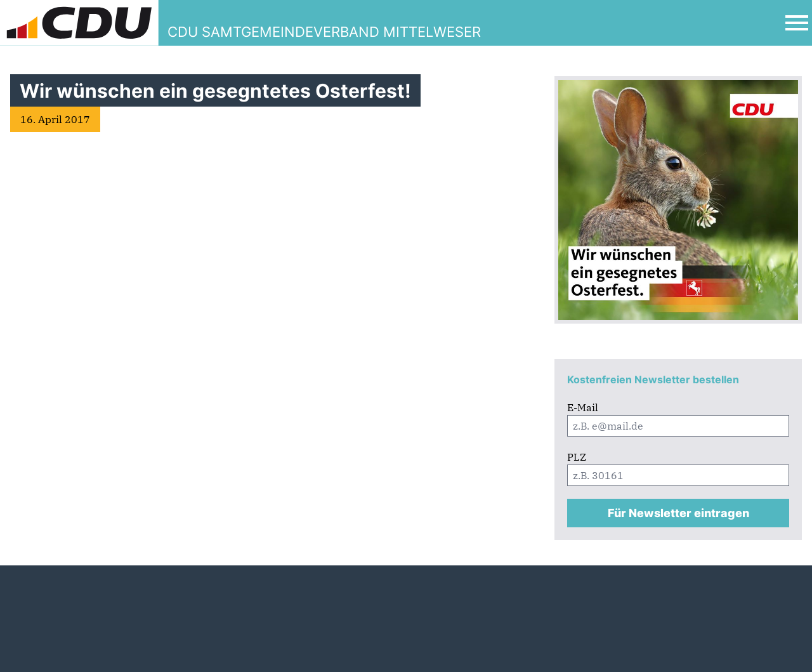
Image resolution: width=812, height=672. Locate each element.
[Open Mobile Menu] (797, 23)
